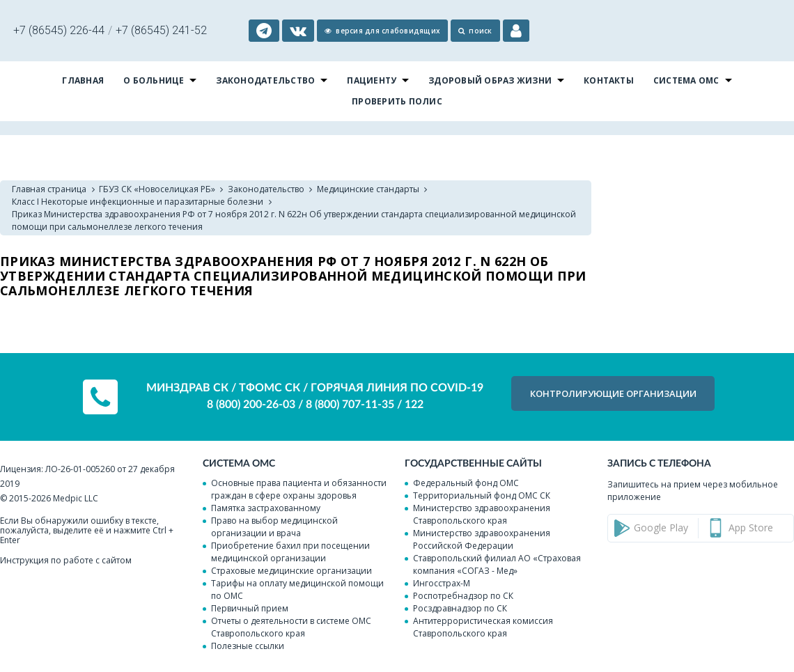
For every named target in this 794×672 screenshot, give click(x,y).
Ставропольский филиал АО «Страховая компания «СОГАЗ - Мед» (497, 564)
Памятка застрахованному (266, 508)
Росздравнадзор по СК (460, 608)
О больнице (154, 80)
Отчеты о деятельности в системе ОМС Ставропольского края (291, 627)
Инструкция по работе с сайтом (66, 560)
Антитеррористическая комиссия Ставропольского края (483, 627)
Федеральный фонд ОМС (466, 483)
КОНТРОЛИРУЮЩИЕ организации (613, 393)
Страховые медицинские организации (291, 571)
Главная (83, 80)
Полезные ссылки (248, 646)
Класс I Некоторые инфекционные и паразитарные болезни (138, 202)
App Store (751, 528)
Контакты (609, 80)
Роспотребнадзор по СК (463, 596)
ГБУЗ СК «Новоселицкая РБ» (157, 189)
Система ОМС (686, 80)
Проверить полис (397, 101)
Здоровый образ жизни (490, 80)
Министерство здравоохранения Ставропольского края (482, 514)
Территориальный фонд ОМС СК (482, 495)
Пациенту (372, 80)
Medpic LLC (76, 498)
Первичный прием (250, 608)
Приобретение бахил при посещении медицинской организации (290, 552)
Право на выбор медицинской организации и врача (274, 527)
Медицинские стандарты (368, 189)
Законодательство (265, 80)
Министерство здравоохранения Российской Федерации (482, 539)
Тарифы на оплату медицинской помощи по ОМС (297, 589)
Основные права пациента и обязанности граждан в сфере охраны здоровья (299, 489)
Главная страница (49, 189)
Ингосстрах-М (442, 583)
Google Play (661, 528)
